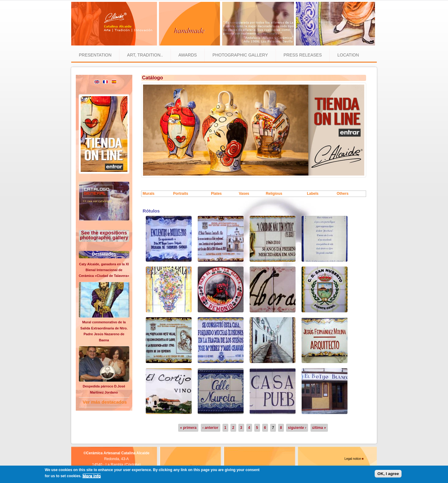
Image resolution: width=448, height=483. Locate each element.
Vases (244, 194)
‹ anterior (211, 428)
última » (319, 428)
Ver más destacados (105, 402)
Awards (188, 55)
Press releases (303, 55)
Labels (313, 194)
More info (92, 476)
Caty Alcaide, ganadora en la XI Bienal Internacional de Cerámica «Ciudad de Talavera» (104, 270)
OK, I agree (388, 474)
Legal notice (353, 459)
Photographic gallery (240, 55)
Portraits (180, 194)
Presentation (95, 55)
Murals (149, 194)
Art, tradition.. (145, 55)
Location (348, 55)
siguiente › (297, 428)
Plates (216, 194)
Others (343, 194)
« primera (188, 428)
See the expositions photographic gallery (104, 235)
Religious (274, 194)
